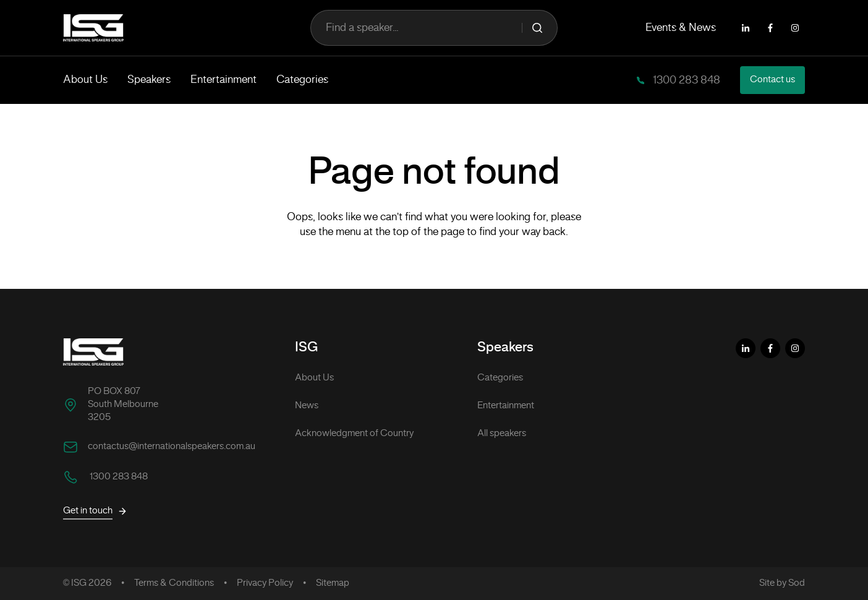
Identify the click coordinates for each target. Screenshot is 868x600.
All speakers (502, 434)
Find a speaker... (434, 28)
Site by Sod (782, 583)
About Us (85, 80)
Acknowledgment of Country (354, 434)
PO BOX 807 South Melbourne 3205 (123, 405)
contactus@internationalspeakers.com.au (172, 447)
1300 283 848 (685, 80)
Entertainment (223, 80)
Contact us (772, 80)
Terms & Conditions (174, 583)
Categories (302, 80)
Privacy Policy (265, 583)
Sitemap (333, 583)
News (307, 406)
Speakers (149, 80)
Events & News (681, 28)
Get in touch (95, 511)
